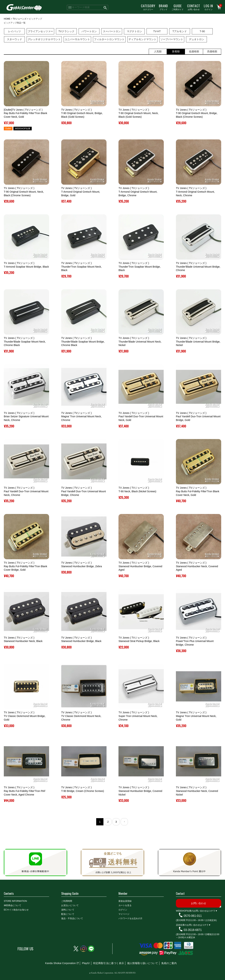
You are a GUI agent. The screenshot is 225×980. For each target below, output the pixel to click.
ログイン (208, 7)
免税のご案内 (169, 963)
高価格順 (212, 51)
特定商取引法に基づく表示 (109, 963)
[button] (124, 822)
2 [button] (108, 822)
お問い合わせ (194, 7)
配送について (68, 914)
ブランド (163, 7)
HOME (7, 19)
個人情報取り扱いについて (143, 963)
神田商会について (12, 905)
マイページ (124, 914)
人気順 (158, 51)
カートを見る (125, 905)
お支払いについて (70, 905)
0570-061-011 (193, 916)
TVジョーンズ (19, 19)
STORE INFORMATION (15, 901)
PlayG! (86, 963)
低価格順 (194, 51)
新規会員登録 (125, 901)
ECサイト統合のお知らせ (16, 910)
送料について (68, 910)
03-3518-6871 (193, 930)
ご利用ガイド (178, 7)
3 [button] (116, 822)
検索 (105, 7)
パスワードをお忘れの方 (130, 918)
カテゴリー (148, 7)
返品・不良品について (72, 918)
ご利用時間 (67, 901)
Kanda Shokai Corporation (60, 963)
